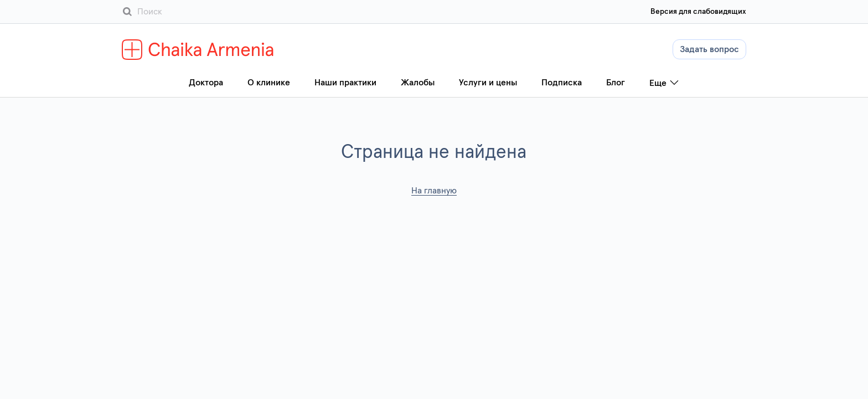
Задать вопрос (709, 49)
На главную (434, 191)
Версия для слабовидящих (698, 12)
